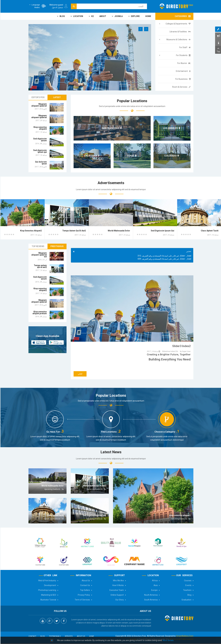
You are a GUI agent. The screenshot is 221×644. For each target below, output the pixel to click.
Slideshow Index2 (168, 351)
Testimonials (54, 636)
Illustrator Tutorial (48, 600)
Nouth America (150, 595)
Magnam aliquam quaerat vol (39, 255)
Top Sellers (85, 590)
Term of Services (82, 600)
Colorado (170, 156)
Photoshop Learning (47, 590)
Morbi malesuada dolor (119, 231)
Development (50, 585)
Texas (130, 156)
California (90, 156)
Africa (154, 581)
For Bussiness (183, 79)
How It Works (118, 585)
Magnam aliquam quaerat (39, 105)
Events (188, 585)
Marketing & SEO (48, 595)
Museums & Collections (178, 40)
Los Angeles (170, 128)
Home (91, 636)
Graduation (186, 600)
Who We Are (118, 581)
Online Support (117, 595)
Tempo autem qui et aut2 (74, 231)
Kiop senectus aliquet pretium (39, 313)
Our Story (119, 600)
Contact (32, 636)
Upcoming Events (178, 519)
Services (68, 636)
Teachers (187, 590)
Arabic (34, 6)
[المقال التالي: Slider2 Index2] (80, 374)
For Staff (184, 47)
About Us (85, 581)
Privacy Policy (83, 595)
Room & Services (181, 87)
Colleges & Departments (178, 24)
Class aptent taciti (209, 231)
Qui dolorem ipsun (41, 163)
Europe (154, 590)
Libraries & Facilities (180, 32)
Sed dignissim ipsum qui (40, 151)
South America (150, 600)
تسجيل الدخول (57, 7)
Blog (189, 595)
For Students (183, 55)
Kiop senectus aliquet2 (40, 128)
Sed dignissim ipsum (40, 140)
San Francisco (110, 128)
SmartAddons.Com (184, 636)
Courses (187, 581)
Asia (155, 585)
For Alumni (184, 63)
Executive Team (116, 590)
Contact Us (85, 585)
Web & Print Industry (47, 581)
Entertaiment (183, 71)
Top (218, 50)
